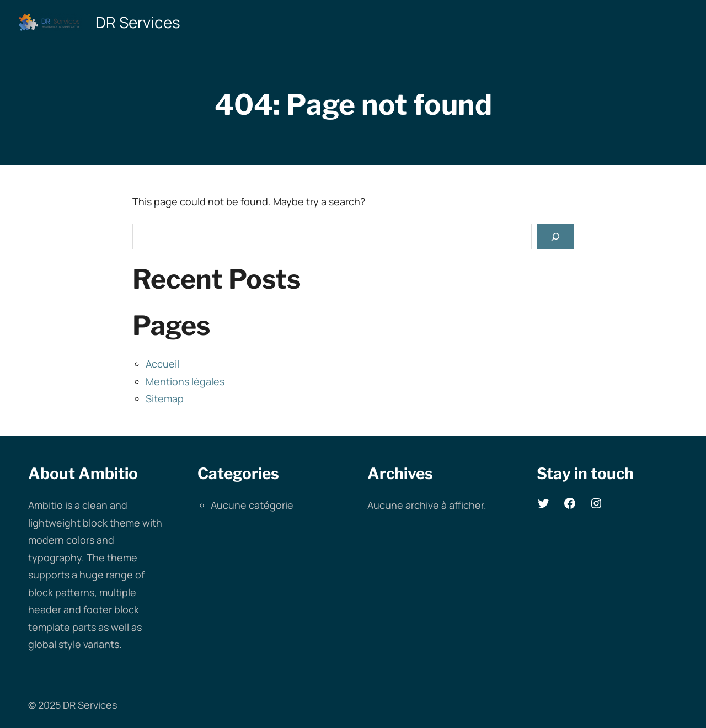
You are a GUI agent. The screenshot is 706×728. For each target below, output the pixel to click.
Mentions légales (185, 381)
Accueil (162, 364)
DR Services (138, 22)
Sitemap (165, 398)
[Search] (555, 237)
